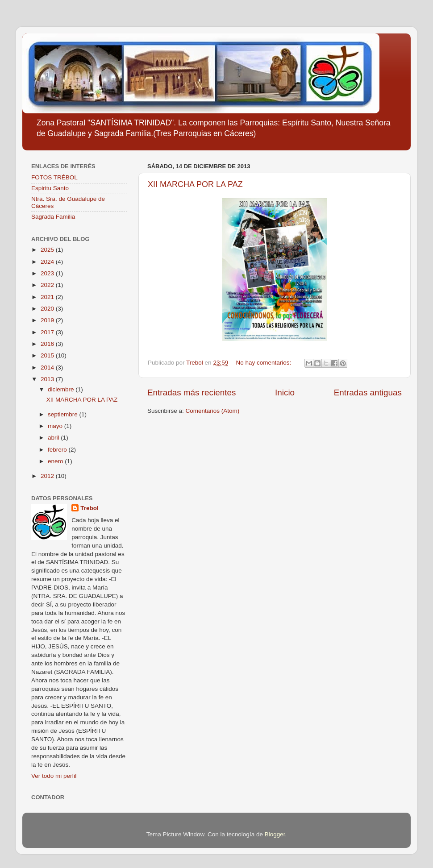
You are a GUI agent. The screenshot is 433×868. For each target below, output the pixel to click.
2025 (48, 250)
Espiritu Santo (50, 188)
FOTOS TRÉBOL (54, 177)
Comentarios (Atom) (213, 411)
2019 (48, 320)
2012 (48, 476)
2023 (48, 273)
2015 (48, 355)
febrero (58, 450)
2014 (48, 368)
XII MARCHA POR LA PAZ (195, 184)
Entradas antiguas (368, 392)
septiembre (64, 414)
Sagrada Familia (53, 217)
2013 (48, 379)
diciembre (62, 389)
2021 (48, 297)
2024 (48, 262)
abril (54, 438)
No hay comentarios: (264, 363)
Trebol (90, 508)
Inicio (285, 392)
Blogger (275, 834)
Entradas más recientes (192, 392)
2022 (48, 285)
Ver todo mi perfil (54, 776)
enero (56, 461)
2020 (48, 309)
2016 (48, 344)
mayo (56, 426)
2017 (48, 332)
